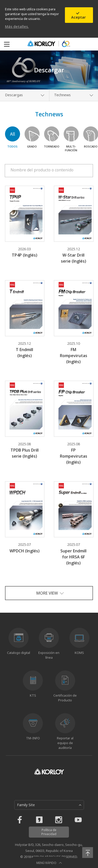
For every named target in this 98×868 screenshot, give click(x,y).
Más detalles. (17, 27)
